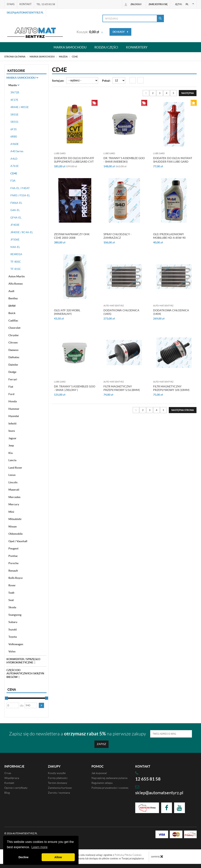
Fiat (11, 387)
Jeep (11, 445)
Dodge (12, 372)
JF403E (15, 225)
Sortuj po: (58, 81)
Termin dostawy (58, 783)
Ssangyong (15, 615)
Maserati (14, 490)
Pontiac (13, 556)
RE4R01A (16, 254)
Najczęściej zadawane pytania (109, 778)
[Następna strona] (188, 93)
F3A (13, 181)
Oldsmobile (16, 534)
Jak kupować (99, 773)
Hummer (14, 409)
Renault (13, 571)
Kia (11, 453)
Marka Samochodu (22, 78)
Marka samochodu (70, 47)
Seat (11, 600)
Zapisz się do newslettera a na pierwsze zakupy (78, 734)
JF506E (15, 240)
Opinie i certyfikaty (16, 788)
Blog (7, 793)
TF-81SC (16, 269)
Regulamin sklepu (102, 783)
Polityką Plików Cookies (128, 855)
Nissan (13, 526)
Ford (11, 394)
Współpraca (12, 778)
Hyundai (14, 416)
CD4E (14, 173)
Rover (12, 585)
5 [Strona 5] (173, 93)
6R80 (14, 137)
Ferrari (13, 379)
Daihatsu (14, 357)
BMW (12, 306)
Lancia (12, 460)
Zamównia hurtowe (60, 788)
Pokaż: (106, 81)
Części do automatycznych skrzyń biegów (25, 674)
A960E (15, 144)
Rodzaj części (106, 47)
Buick (12, 313)
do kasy (120, 32)
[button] (41, 705)
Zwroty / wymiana (59, 793)
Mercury (14, 504)
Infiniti (12, 424)
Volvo (12, 651)
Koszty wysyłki (57, 773)
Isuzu (12, 431)
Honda (13, 401)
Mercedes (14, 497)
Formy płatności (58, 778)
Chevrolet (14, 328)
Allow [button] (58, 857)
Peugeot (13, 548)
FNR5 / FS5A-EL (20, 195)
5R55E (14, 115)
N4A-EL (15, 247)
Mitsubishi (15, 519)
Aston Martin (17, 276)
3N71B (15, 92)
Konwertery (137, 47)
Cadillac (13, 321)
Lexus (12, 475)
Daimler (13, 365)
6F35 (14, 129)
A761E (15, 166)
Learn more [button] (39, 847)
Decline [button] (23, 857)
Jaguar (12, 438)
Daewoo (13, 350)
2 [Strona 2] (153, 93)
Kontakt (26, 4)
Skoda (12, 607)
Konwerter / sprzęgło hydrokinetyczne (23, 661)
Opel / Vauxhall (18, 541)
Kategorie (16, 71)
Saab (11, 593)
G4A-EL (15, 210)
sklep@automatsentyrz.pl (25, 13)
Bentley (13, 298)
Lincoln (13, 482)
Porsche (13, 563)
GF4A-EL (16, 218)
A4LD (14, 159)
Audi (11, 291)
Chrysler (14, 335)
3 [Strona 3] (160, 93)
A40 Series (17, 151)
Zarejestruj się (158, 4)
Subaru (13, 622)
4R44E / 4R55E (20, 107)
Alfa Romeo (16, 284)
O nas (11, 4)
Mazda (14, 85)
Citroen (13, 342)
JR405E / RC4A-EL (22, 232)
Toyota (13, 637)
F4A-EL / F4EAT (20, 188)
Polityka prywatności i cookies (110, 788)
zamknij (157, 856)
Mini (11, 512)
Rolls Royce (16, 578)
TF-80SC (16, 262)
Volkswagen (16, 644)
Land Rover (15, 468)
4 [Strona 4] (167, 93)
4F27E (14, 100)
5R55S (14, 122)
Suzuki (13, 629)
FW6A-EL (16, 203)
